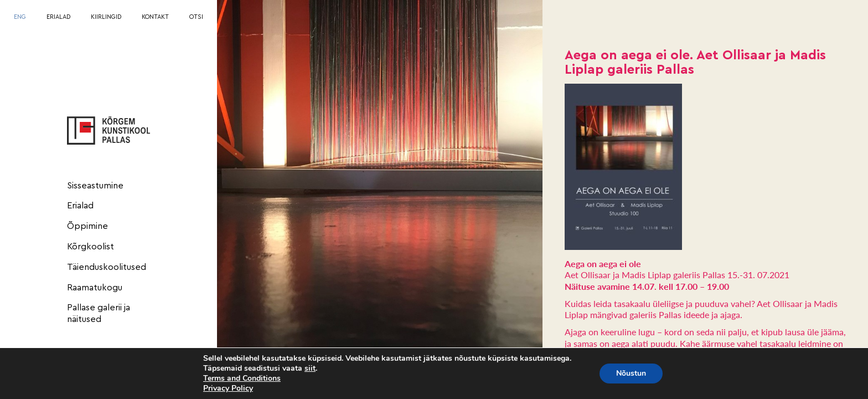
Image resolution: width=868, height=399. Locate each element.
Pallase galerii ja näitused (99, 313)
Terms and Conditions (242, 378)
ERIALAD (58, 17)
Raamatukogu (95, 288)
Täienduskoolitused (107, 267)
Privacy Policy (228, 388)
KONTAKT (155, 17)
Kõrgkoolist (91, 247)
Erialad (80, 206)
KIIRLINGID (106, 17)
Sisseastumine (95, 186)
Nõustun (631, 373)
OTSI (196, 17)
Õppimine (87, 226)
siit (310, 369)
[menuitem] (20, 17)
